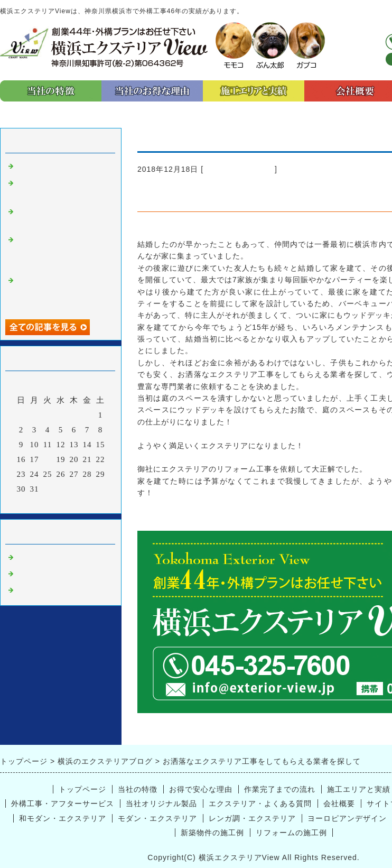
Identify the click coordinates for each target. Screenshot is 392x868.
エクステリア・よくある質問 (260, 804)
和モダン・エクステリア (63, 818)
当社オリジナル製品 (161, 804)
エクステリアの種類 (54, 167)
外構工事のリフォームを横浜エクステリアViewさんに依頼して (63, 293)
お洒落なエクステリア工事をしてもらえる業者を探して (62, 252)
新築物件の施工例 (212, 833)
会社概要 (339, 804)
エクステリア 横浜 (239, 169)
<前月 (39, 503)
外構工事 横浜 (45, 590)
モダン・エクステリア (157, 818)
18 (48, 459)
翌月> (83, 503)
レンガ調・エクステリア (252, 818)
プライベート (41, 574)
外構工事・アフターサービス (63, 804)
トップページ (82, 789)
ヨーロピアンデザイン (347, 818)
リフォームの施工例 (291, 833)
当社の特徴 (138, 789)
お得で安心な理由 (201, 789)
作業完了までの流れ (280, 789)
